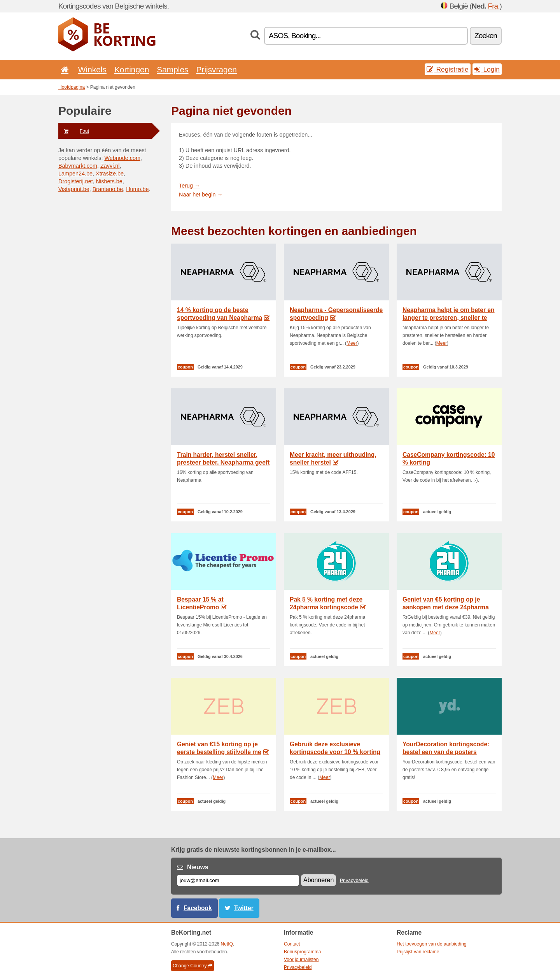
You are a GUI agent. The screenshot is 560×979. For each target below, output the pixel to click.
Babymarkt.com (78, 166)
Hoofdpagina (72, 87)
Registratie (448, 69)
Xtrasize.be (110, 174)
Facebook (198, 908)
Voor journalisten (301, 960)
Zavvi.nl (110, 166)
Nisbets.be (109, 181)
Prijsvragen (217, 69)
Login (487, 69)
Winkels (92, 69)
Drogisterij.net (76, 181)
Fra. (493, 6)
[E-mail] (238, 880)
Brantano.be (108, 189)
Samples (172, 69)
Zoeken (486, 36)
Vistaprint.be (74, 189)
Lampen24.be (75, 174)
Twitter (244, 908)
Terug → (189, 186)
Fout (74, 131)
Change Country (192, 966)
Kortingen (132, 69)
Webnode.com (122, 158)
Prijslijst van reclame (418, 952)
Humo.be (137, 189)
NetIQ (227, 944)
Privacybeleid (354, 881)
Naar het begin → (201, 195)
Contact (292, 944)
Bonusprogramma (302, 952)
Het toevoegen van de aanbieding (431, 944)
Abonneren (318, 880)
